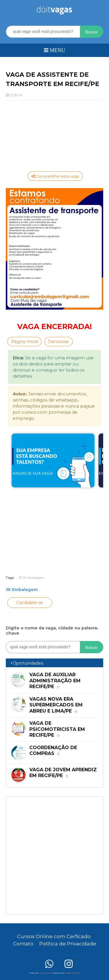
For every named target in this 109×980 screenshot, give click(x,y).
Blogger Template (73, 973)
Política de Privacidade (68, 944)
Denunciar (58, 342)
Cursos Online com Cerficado (54, 936)
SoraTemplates (45, 973)
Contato (23, 944)
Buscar (92, 32)
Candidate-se (30, 603)
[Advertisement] (54, 135)
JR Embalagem (31, 578)
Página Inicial (24, 342)
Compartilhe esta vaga (55, 176)
